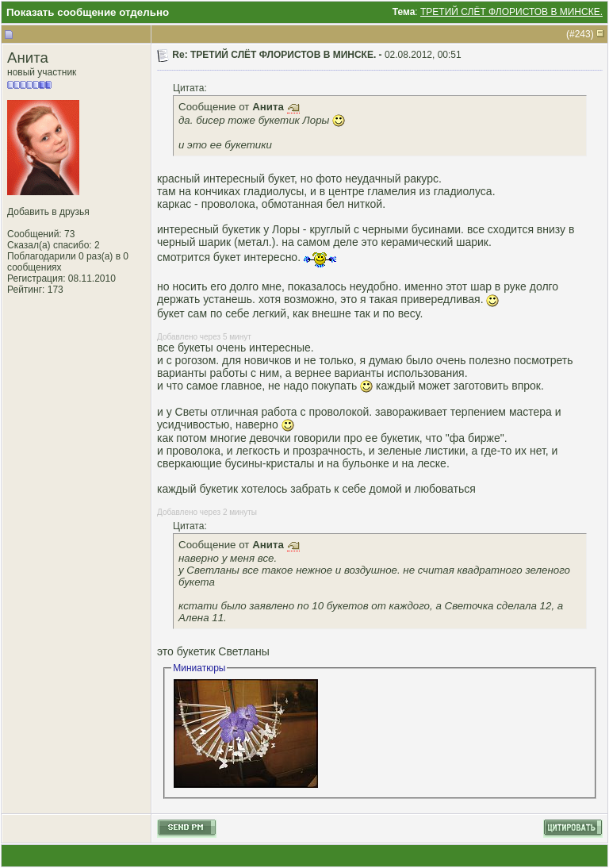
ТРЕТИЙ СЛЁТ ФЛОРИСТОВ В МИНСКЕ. (511, 12)
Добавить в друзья (48, 212)
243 (583, 34)
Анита (28, 58)
